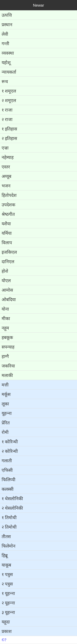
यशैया (6, 224)
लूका (5, 404)
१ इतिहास (9, 129)
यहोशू (6, 63)
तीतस (6, 537)
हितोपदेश (9, 195)
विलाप (7, 243)
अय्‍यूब (6, 176)
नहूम (5, 328)
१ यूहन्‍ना (8, 594)
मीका (6, 319)
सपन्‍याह (8, 347)
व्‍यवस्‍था (8, 53)
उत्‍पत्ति (7, 15)
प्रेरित (6, 423)
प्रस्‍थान (7, 25)
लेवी (5, 34)
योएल (6, 281)
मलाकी (7, 375)
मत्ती (5, 385)
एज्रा (5, 148)
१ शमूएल (9, 91)
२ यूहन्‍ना (8, 603)
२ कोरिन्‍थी (10, 451)
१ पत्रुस (7, 575)
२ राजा (7, 120)
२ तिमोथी (9, 527)
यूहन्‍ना (7, 413)
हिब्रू (5, 556)
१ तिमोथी (9, 518)
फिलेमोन (9, 546)
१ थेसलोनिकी (12, 499)
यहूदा (6, 622)
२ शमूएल (9, 101)
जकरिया (8, 366)
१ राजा (7, 110)
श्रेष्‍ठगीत (8, 214)
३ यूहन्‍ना (8, 612)
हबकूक (7, 338)
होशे (5, 271)
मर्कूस (6, 394)
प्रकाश (7, 631)
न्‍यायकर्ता (9, 72)
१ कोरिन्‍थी (10, 442)
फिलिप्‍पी (9, 480)
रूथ (5, 82)
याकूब (6, 565)
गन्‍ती (5, 44)
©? (4, 640)
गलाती (7, 461)
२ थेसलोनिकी (12, 508)
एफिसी (7, 470)
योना (5, 309)
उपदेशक (8, 205)
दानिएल (8, 262)
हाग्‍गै (5, 357)
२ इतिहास (9, 138)
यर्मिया (7, 233)
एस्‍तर (6, 167)
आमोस (7, 290)
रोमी (5, 432)
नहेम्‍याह (8, 157)
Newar (39, 5)
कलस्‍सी (8, 489)
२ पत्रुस (7, 584)
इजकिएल (9, 252)
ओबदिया (9, 300)
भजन (6, 186)
